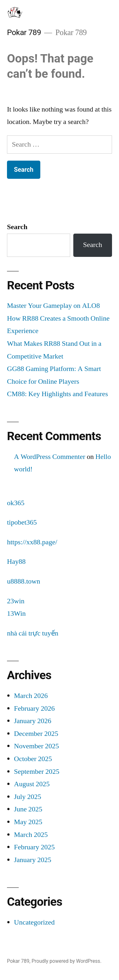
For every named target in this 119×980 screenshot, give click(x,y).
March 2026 (31, 696)
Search (17, 227)
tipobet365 (22, 522)
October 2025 (33, 759)
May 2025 (28, 822)
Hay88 (16, 562)
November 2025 (36, 746)
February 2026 (34, 708)
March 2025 (31, 835)
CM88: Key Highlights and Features (57, 394)
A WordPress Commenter (50, 457)
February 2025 (34, 847)
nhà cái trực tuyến (33, 633)
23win (16, 601)
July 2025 (28, 797)
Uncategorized (34, 922)
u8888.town (24, 581)
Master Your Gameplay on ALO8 (53, 306)
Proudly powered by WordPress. (67, 961)
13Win (16, 613)
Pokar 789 (24, 32)
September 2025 (37, 772)
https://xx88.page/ (32, 542)
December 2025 (36, 734)
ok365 (16, 503)
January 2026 (33, 721)
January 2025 (33, 860)
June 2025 (28, 809)
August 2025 (32, 784)
